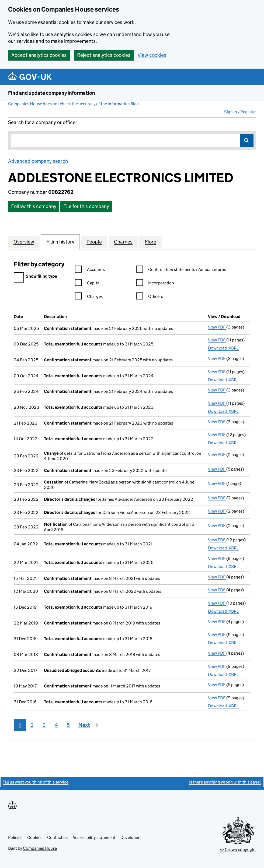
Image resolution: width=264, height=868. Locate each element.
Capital (88, 284)
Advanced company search (38, 161)
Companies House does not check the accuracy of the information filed (73, 104)
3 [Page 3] (44, 725)
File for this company (86, 206)
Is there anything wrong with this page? (225, 782)
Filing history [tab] (60, 242)
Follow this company (34, 206)
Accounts (90, 270)
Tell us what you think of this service (36, 782)
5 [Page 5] (68, 725)
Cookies (35, 837)
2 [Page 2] (32, 725)
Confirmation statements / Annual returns (181, 270)
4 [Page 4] (56, 725)
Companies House (40, 848)
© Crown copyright (238, 850)
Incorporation (155, 284)
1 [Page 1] (20, 725)
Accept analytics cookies (39, 55)
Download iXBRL (223, 348)
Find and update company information (52, 93)
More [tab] (150, 242)
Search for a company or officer (43, 122)
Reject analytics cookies (104, 55)
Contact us (57, 837)
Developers (131, 837)
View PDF (217, 327)
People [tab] (94, 242)
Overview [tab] (24, 242)
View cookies (152, 55)
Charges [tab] (123, 242)
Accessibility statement (94, 837)
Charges (89, 297)
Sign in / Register (240, 112)
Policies (15, 837)
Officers (150, 297)
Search (247, 140)
